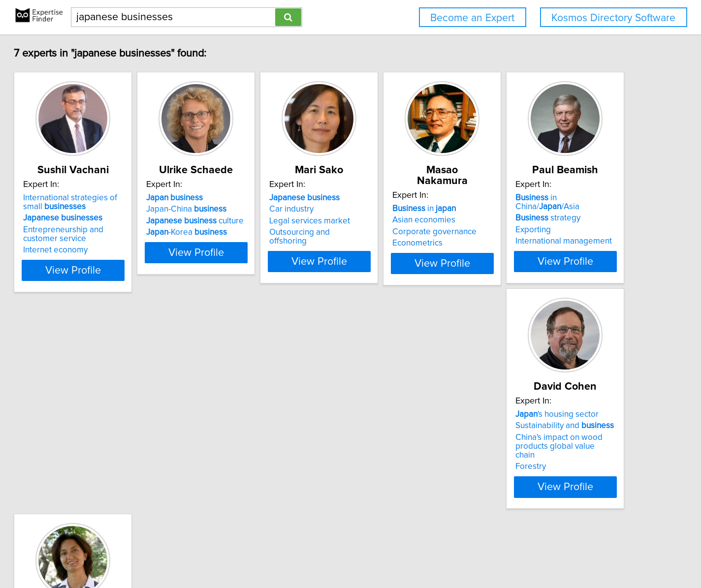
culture (261, 221)
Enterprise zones (391, 458)
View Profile (127, 270)
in (539, 198)
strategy (97, 434)
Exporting (82, 446)
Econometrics (533, 232)
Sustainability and (261, 434)
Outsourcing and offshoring (410, 232)
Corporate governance (550, 221)
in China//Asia (118, 423)
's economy (391, 423)
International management (113, 458)
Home (316, 552)
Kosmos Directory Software (613, 18)
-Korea (253, 232)
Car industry (382, 209)
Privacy (342, 552)
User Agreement (385, 552)
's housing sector (254, 423)
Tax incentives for (413, 434)
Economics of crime (396, 446)
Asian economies (539, 209)
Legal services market (400, 221)
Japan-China (252, 209)
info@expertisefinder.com (260, 552)
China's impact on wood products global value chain (273, 451)
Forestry (227, 466)
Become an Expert (472, 18)
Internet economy (97, 250)
